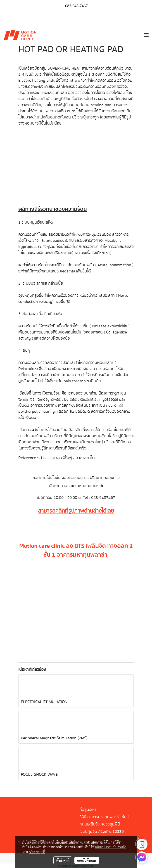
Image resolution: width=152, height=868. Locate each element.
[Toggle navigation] (146, 35)
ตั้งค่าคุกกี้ (63, 860)
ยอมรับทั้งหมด (87, 860)
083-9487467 (103, 498)
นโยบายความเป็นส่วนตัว (111, 847)
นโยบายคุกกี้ (37, 852)
